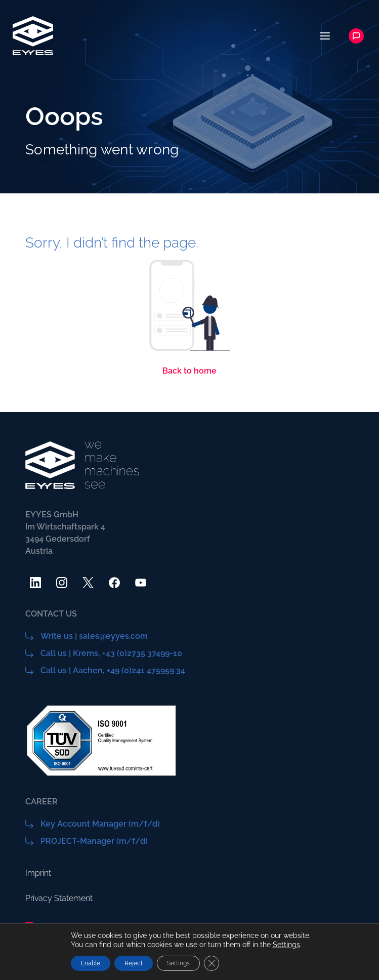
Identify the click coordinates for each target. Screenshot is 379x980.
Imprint (38, 873)
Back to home (189, 371)
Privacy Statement (59, 898)
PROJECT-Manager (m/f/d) (94, 841)
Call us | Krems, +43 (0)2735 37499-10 (111, 653)
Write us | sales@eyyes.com (94, 636)
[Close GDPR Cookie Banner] (212, 963)
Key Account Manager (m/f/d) (100, 824)
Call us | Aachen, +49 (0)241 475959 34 (113, 670)
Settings (286, 945)
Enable (91, 963)
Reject (134, 963)
